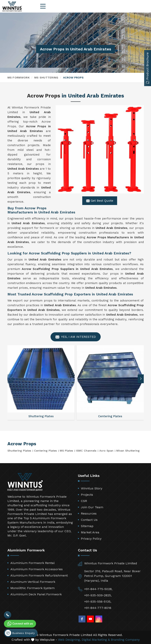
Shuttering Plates (19, 451)
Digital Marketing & (96, 640)
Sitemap (87, 526)
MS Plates (66, 451)
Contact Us (89, 520)
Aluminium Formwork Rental (33, 563)
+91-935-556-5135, (98, 602)
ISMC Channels (86, 451)
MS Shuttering (46, 77)
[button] (141, 379)
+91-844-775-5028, (98, 589)
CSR (84, 501)
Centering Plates (45, 451)
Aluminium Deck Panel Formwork (36, 594)
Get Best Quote (100, 201)
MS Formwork (19, 77)
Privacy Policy (91, 539)
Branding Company (125, 640)
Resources (89, 513)
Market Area (90, 532)
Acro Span (106, 451)
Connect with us (20, 624)
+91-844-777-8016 (98, 608)
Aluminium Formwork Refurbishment (39, 575)
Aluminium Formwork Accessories (37, 569)
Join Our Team (92, 507)
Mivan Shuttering (128, 451)
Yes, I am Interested (76, 337)
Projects (87, 495)
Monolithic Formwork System (33, 588)
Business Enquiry (20, 633)
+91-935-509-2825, (98, 595)
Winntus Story (92, 488)
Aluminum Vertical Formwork (33, 582)
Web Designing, (69, 640)
